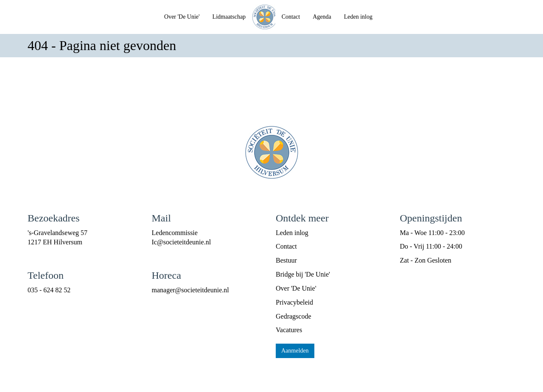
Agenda (322, 17)
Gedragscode (294, 316)
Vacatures (289, 330)
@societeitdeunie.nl (182, 242)
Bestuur (286, 260)
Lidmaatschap (229, 17)
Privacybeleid (294, 302)
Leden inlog (358, 17)
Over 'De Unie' (182, 17)
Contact (291, 17)
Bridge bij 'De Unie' (303, 274)
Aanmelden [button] (295, 351)
